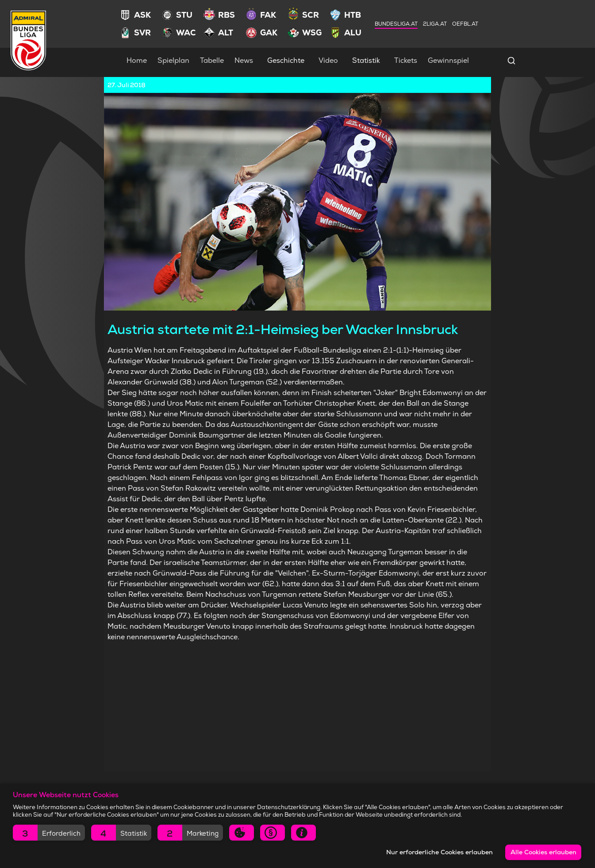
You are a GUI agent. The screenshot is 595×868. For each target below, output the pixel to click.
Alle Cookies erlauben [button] (543, 852)
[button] (49, 833)
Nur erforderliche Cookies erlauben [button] (440, 852)
